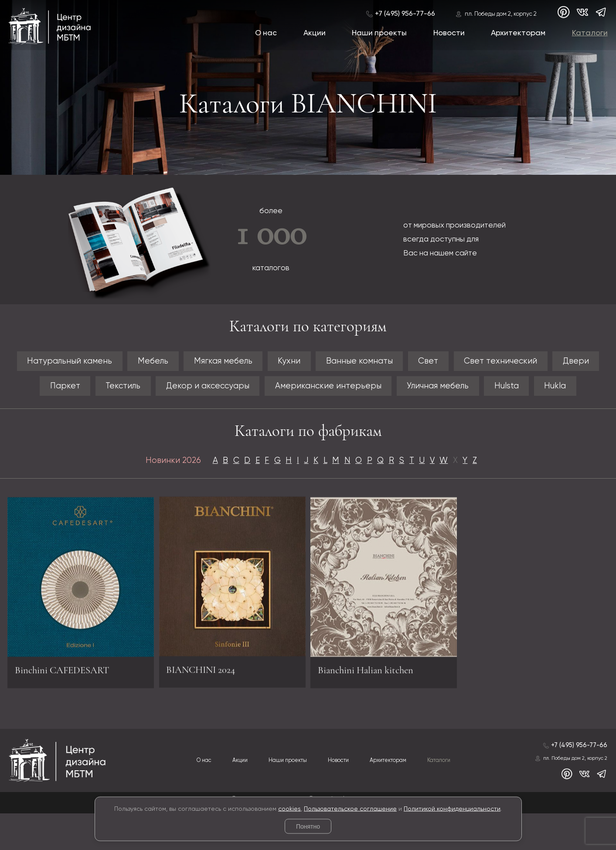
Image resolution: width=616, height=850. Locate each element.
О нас (266, 33)
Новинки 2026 (160, 495)
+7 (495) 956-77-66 (405, 14)
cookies (289, 809)
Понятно (308, 826)
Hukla (308, 418)
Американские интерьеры (384, 390)
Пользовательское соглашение (350, 809)
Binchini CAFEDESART (68, 710)
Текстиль (155, 390)
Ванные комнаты (395, 362)
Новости (449, 33)
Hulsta (586, 390)
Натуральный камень (70, 362)
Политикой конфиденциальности (452, 809)
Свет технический (553, 362)
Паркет (89, 390)
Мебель (163, 362)
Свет (472, 362)
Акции (314, 33)
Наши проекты (379, 33)
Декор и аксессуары (250, 390)
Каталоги (589, 33)
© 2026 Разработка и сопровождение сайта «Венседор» (308, 843)
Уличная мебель (508, 390)
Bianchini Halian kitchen (372, 710)
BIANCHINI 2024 (205, 700)
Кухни (315, 362)
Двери (30, 390)
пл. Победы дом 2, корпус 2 (500, 14)
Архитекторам (518, 33)
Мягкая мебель (241, 362)
